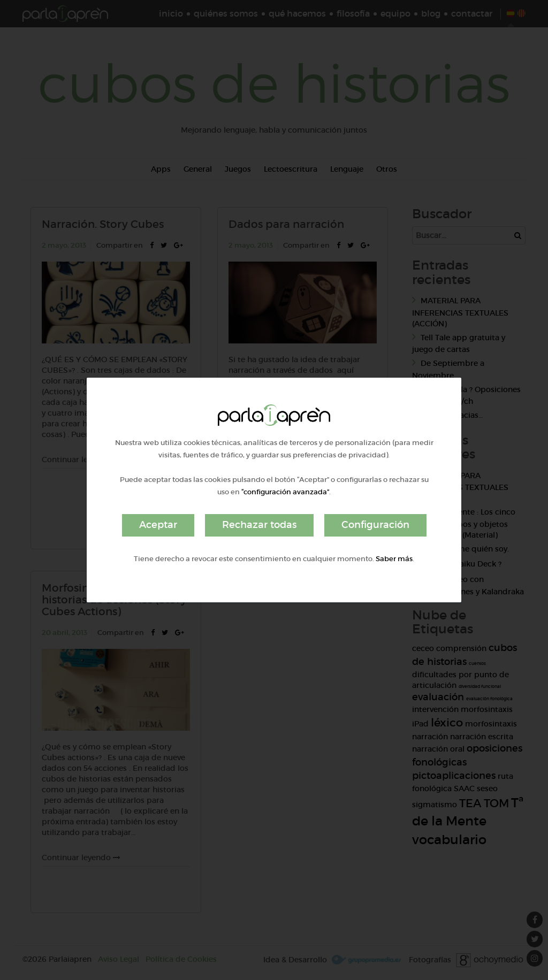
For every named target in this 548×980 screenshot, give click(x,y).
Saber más (394, 559)
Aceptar (158, 525)
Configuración (375, 525)
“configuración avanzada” (285, 492)
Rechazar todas (259, 525)
